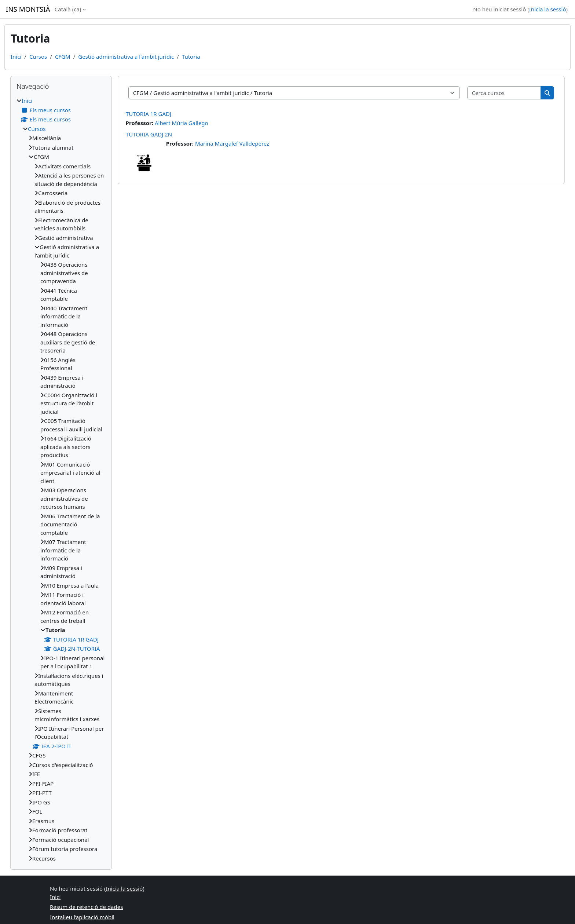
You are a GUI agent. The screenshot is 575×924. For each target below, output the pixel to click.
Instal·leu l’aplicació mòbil (82, 917)
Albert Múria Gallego (182, 123)
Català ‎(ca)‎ (68, 9)
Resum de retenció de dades (86, 907)
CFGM (63, 56)
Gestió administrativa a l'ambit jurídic (126, 56)
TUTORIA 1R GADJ (149, 114)
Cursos (38, 56)
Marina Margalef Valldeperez (232, 143)
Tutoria (191, 56)
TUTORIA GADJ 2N (149, 134)
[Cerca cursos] (504, 93)
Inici (16, 56)
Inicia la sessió (548, 9)
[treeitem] (61, 479)
